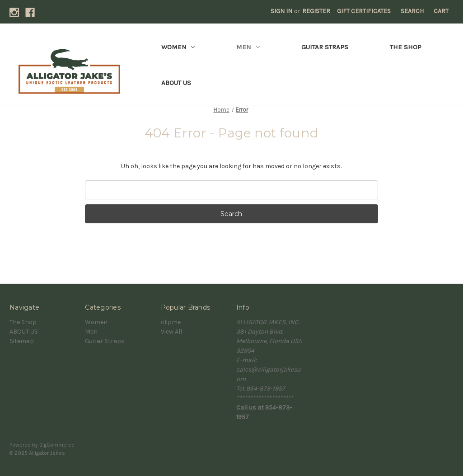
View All (171, 332)
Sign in (281, 11)
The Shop (406, 47)
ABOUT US (176, 83)
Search (412, 11)
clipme (171, 322)
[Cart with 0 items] (441, 11)
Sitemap (22, 341)
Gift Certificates (364, 11)
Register (316, 11)
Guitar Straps (325, 47)
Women (178, 47)
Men (248, 47)
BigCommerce (57, 445)
